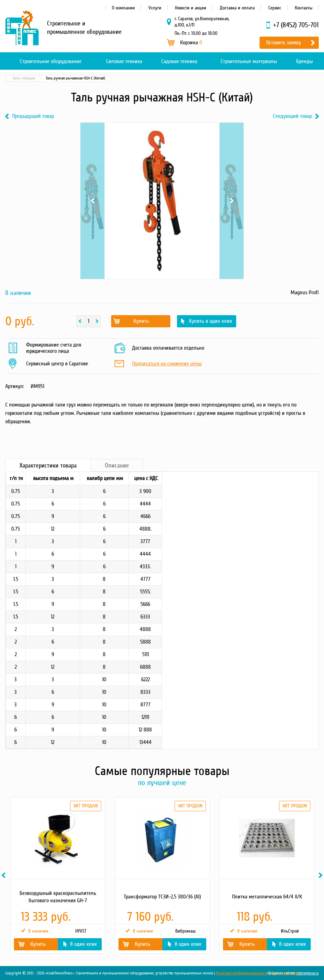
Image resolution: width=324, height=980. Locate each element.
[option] (57, 875)
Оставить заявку (284, 43)
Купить (141, 321)
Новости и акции (191, 8)
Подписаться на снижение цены (167, 364)
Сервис (275, 8)
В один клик (83, 944)
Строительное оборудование (51, 61)
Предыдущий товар (33, 116)
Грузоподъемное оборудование (81, 78)
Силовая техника (124, 61)
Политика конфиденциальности (242, 973)
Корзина (191, 43)
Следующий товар (292, 116)
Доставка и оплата (237, 8)
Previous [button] (5, 875)
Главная (15, 78)
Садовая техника (179, 61)
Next (232, 201)
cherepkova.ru (308, 973)
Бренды (304, 61)
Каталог (38, 78)
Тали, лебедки (129, 78)
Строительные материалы (249, 61)
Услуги (155, 8)
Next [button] (322, 875)
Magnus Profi (305, 293)
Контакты (304, 8)
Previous (92, 201)
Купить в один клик (210, 321)
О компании (123, 8)
